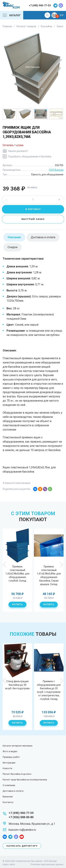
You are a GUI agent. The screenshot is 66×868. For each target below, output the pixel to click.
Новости (7, 768)
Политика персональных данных (47, 864)
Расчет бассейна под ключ (17, 774)
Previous (5, 565)
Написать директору (22, 846)
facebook (5, 837)
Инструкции (9, 763)
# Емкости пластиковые (17, 483)
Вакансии (8, 797)
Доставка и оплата (13, 791)
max (61, 5)
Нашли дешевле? (18, 151)
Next (61, 565)
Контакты (8, 802)
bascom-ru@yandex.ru (22, 830)
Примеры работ (11, 757)
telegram (55, 5)
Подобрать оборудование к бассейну (30, 156)
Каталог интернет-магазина (18, 746)
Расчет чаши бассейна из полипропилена (25, 780)
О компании (9, 785)
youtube (22, 837)
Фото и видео (10, 751)
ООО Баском (56, 170)
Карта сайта (9, 864)
